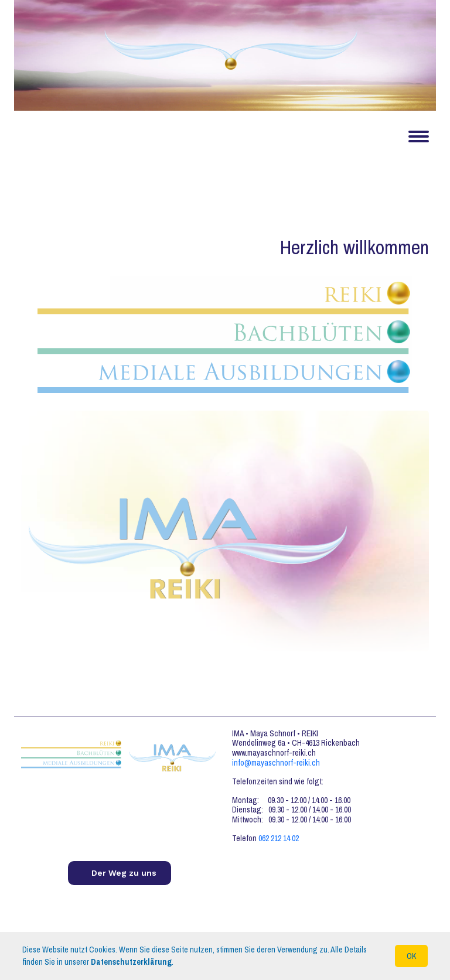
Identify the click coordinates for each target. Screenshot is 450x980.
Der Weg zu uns (124, 873)
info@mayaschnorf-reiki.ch (276, 763)
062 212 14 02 (279, 838)
